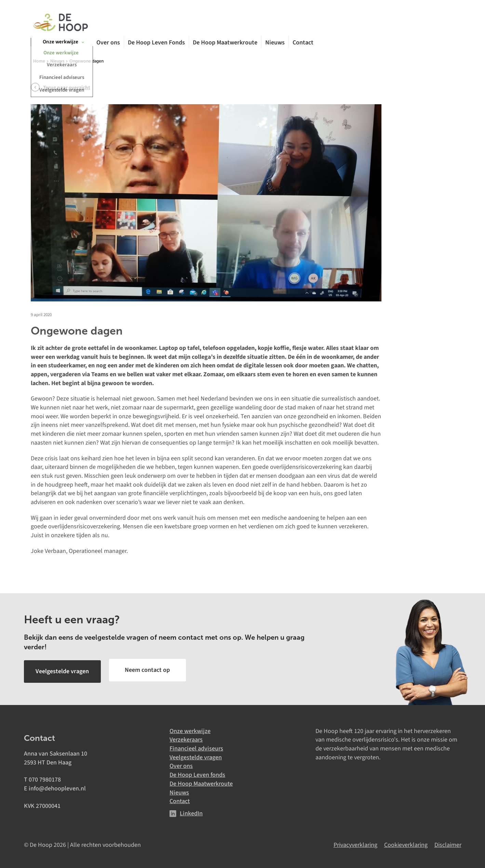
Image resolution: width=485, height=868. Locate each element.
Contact (303, 44)
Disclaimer (448, 844)
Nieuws (275, 44)
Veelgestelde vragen (196, 756)
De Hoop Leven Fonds (156, 44)
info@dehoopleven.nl (57, 788)
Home (39, 63)
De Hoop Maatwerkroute (225, 44)
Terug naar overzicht (67, 89)
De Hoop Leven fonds (197, 774)
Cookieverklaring (406, 844)
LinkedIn (191, 812)
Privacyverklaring (355, 844)
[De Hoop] (60, 23)
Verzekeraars (186, 739)
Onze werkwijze (190, 730)
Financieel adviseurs (196, 748)
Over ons (108, 44)
